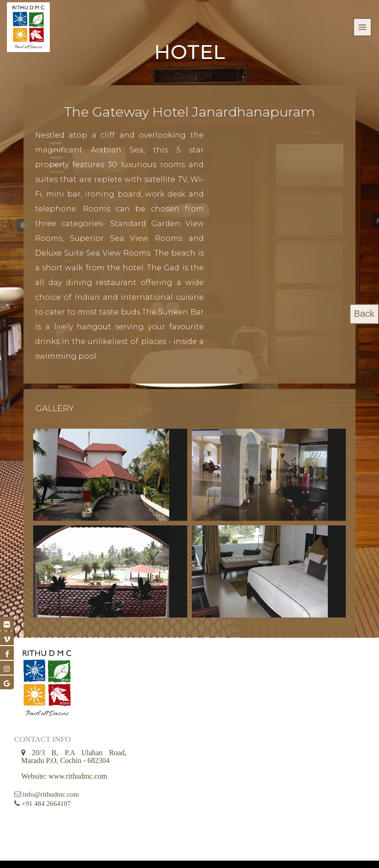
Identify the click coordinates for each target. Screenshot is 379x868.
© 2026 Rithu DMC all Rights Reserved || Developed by (169, 854)
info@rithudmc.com (51, 791)
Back (364, 314)
